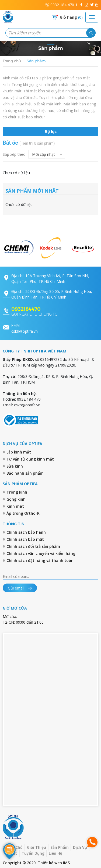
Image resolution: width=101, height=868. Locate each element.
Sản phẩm (36, 61)
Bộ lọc (51, 131)
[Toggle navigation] (92, 17)
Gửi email (20, 588)
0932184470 (26, 309)
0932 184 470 (62, 5)
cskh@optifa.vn (25, 328)
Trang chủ (12, 61)
